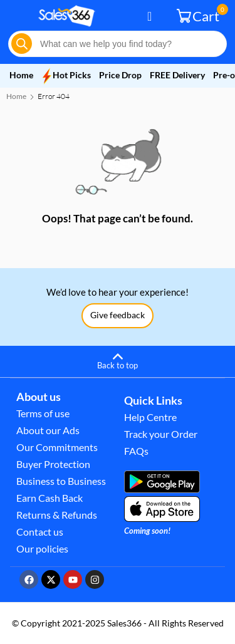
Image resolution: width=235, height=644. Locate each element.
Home (21, 75)
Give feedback (118, 315)
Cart (200, 15)
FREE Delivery (178, 75)
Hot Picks (66, 75)
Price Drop (120, 75)
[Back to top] (118, 360)
